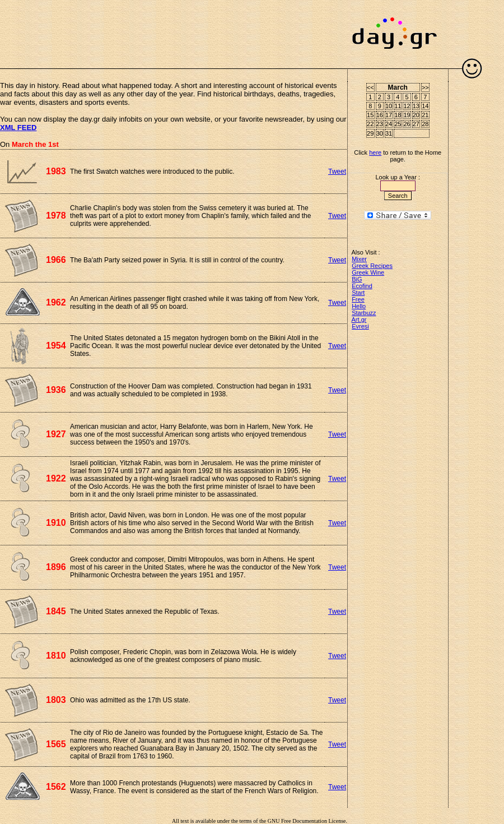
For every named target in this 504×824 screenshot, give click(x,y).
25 (398, 124)
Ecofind (362, 286)
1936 (56, 390)
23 (380, 124)
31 (389, 133)
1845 (56, 611)
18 (398, 115)
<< (370, 87)
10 (389, 106)
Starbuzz (364, 313)
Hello (359, 306)
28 (425, 124)
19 (407, 115)
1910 (56, 523)
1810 (56, 656)
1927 (56, 434)
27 (416, 124)
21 (425, 115)
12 (407, 106)
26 (407, 124)
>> (425, 87)
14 (425, 106)
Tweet (337, 172)
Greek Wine (368, 272)
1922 (56, 478)
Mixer (359, 259)
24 (389, 124)
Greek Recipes (372, 266)
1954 (56, 346)
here (375, 152)
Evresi (360, 326)
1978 (56, 216)
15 (370, 115)
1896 (56, 567)
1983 (56, 171)
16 (380, 115)
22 (370, 124)
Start (358, 293)
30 (380, 133)
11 (398, 106)
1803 (56, 700)
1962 (56, 302)
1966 (56, 260)
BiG (357, 279)
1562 (56, 787)
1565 (56, 744)
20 (416, 115)
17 (389, 115)
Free (358, 299)
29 (370, 133)
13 (416, 106)
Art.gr (359, 320)
